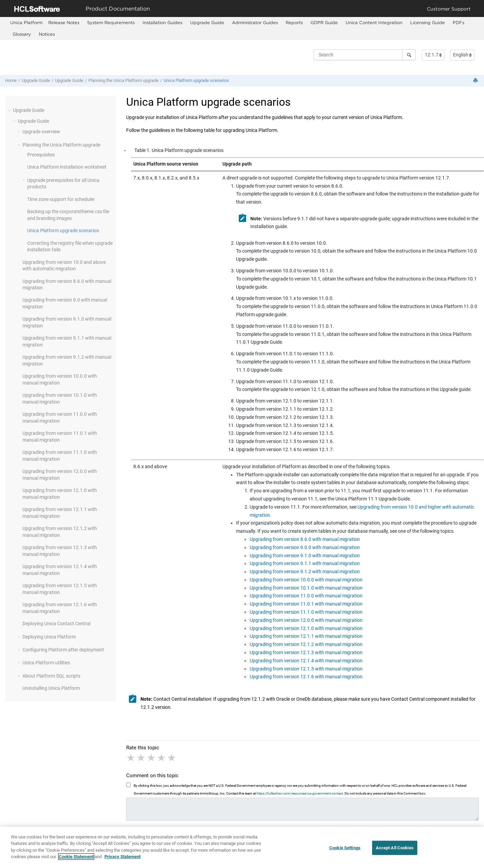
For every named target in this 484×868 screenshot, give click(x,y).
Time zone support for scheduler (61, 199)
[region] (242, 847)
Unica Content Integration (374, 22)
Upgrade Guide (207, 22)
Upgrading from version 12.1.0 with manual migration (306, 628)
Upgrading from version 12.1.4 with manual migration (306, 661)
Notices (47, 34)
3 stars (152, 758)
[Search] (409, 55)
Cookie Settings (345, 848)
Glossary (22, 34)
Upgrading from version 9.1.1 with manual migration (305, 563)
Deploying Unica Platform (49, 637)
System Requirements (111, 22)
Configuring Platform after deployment (63, 650)
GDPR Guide (324, 22)
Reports (294, 22)
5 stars (172, 758)
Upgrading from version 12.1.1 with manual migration (306, 636)
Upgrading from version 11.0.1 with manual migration (306, 604)
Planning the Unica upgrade (123, 80)
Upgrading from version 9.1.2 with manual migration (305, 572)
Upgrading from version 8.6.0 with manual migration (305, 539)
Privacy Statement (122, 857)
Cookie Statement (76, 857)
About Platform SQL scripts (51, 676)
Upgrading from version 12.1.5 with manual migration (306, 669)
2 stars (141, 758)
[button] (10, 110)
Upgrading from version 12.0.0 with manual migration (306, 620)
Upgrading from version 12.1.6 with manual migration (306, 677)
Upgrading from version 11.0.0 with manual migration (306, 596)
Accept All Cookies (395, 848)
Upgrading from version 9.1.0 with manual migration (305, 556)
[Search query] (365, 55)
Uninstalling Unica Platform (51, 688)
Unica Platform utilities (46, 663)
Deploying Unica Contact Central (56, 624)
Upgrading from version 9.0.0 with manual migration (305, 547)
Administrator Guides (255, 22)
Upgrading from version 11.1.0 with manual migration (306, 612)
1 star (131, 758)
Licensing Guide (428, 22)
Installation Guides (162, 22)
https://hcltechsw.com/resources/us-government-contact (300, 793)
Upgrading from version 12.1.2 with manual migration (306, 644)
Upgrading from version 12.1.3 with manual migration (306, 652)
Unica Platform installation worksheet (67, 167)
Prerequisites (41, 155)
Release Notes (64, 22)
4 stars (162, 758)
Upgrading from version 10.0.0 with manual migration (306, 580)
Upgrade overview (41, 132)
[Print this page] (476, 81)
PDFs (458, 22)
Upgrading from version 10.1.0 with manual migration (306, 588)
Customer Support (449, 9)
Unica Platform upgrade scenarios (196, 80)
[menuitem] (26, 23)
